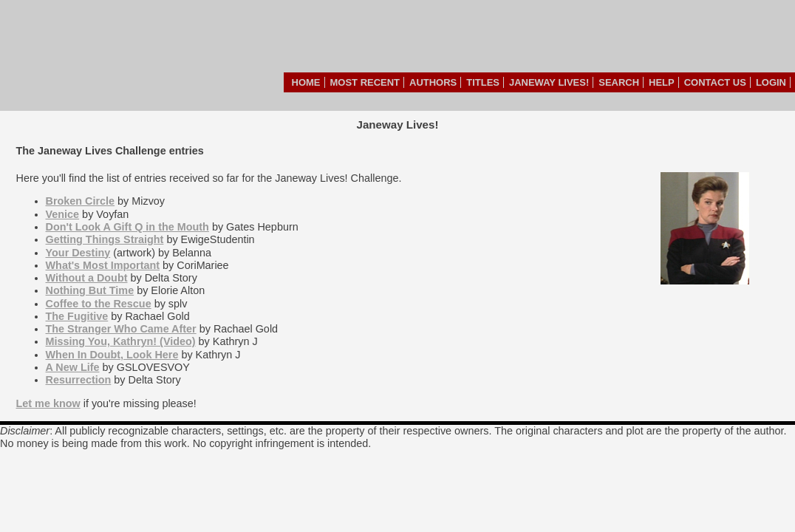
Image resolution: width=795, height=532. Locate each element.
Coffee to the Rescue (99, 304)
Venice (63, 214)
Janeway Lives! (549, 82)
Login (771, 82)
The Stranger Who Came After (121, 329)
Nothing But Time (90, 290)
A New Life (73, 367)
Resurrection (79, 380)
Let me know (48, 403)
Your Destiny (78, 253)
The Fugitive (77, 316)
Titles (483, 82)
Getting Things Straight (105, 239)
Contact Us (715, 82)
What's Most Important (103, 265)
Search (619, 82)
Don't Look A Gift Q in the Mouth (127, 227)
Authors (433, 82)
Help (662, 82)
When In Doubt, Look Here (112, 355)
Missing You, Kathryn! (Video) (121, 341)
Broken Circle (81, 201)
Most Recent (365, 82)
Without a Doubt (87, 278)
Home (306, 82)
